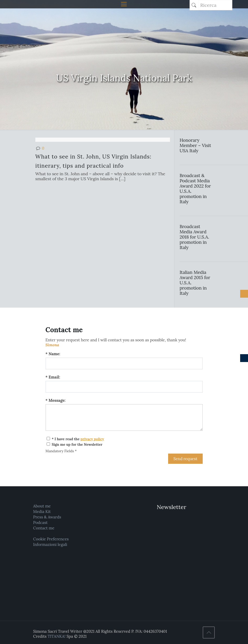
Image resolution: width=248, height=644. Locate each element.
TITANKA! (57, 636)
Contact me (44, 528)
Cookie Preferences (51, 539)
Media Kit (42, 512)
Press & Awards (47, 517)
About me (42, 506)
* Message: (56, 400)
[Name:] (124, 363)
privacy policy (92, 439)
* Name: (53, 354)
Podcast (40, 522)
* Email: (53, 377)
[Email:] (124, 387)
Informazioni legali (50, 544)
